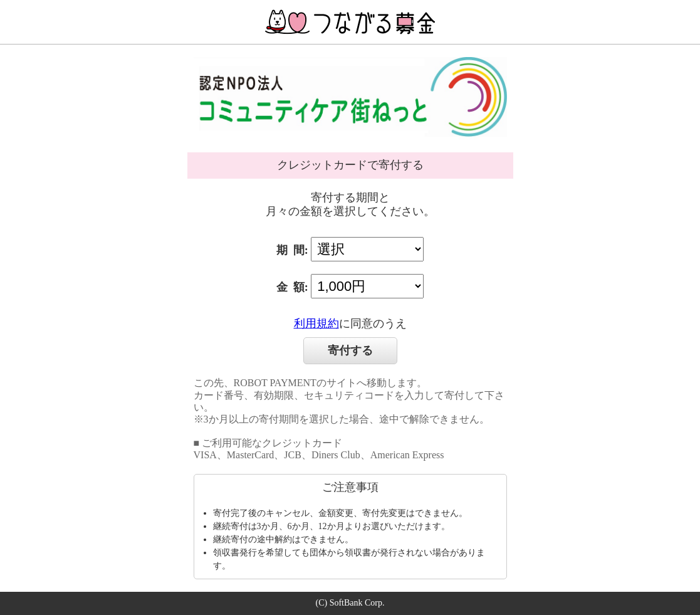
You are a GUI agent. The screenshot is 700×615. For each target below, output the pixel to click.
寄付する (350, 350)
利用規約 (316, 323)
